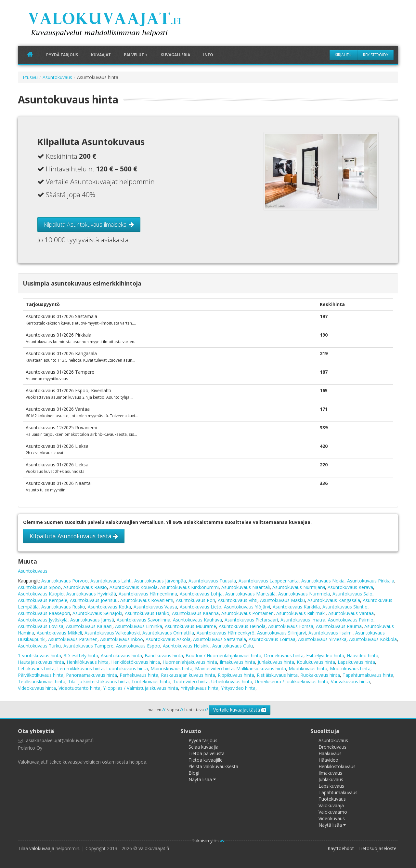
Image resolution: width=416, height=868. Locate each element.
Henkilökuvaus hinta (88, 662)
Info (208, 55)
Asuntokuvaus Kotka (109, 607)
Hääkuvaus (330, 753)
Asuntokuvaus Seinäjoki (97, 613)
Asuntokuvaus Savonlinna (143, 620)
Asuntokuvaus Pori (195, 600)
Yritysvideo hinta (238, 688)
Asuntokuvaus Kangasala (334, 600)
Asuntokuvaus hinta (121, 655)
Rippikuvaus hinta (236, 675)
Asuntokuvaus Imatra (303, 620)
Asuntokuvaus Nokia (323, 581)
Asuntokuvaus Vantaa (351, 613)
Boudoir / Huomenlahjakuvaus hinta (223, 655)
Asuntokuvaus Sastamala (220, 639)
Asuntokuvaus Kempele (43, 600)
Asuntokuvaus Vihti (238, 600)
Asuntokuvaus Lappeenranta (269, 581)
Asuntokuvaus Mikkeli (59, 633)
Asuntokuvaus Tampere (88, 646)
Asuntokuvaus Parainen (73, 639)
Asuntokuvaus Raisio (85, 587)
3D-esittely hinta (81, 655)
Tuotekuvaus (332, 799)
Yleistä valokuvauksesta (213, 766)
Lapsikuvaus (331, 786)
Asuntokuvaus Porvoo (65, 581)
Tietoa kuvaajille (206, 760)
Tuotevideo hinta (191, 681)
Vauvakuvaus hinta (350, 681)
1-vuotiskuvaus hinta (39, 655)
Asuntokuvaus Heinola (242, 626)
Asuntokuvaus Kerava (350, 587)
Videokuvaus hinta (37, 688)
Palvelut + (136, 55)
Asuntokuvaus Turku (39, 646)
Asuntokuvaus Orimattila (168, 633)
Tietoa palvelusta (207, 753)
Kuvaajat (101, 55)
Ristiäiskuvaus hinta (277, 675)
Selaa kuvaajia (203, 747)
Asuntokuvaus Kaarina (195, 613)
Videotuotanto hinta (79, 688)
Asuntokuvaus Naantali (246, 587)
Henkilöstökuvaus (337, 766)
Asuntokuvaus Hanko (147, 613)
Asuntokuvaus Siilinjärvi (281, 633)
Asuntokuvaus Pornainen (247, 613)
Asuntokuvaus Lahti (111, 581)
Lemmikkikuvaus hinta (80, 668)
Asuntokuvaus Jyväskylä (43, 620)
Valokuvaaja (331, 805)
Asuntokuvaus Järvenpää (160, 581)
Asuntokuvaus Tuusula (212, 581)
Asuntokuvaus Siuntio (345, 607)
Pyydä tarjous (62, 55)
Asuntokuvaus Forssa (291, 626)
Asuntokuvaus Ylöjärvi (247, 607)
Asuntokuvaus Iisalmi (331, 633)
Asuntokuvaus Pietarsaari (251, 620)
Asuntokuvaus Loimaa (272, 639)
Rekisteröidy (376, 55)
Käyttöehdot (341, 848)
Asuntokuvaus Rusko (63, 607)
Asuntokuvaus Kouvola (134, 587)
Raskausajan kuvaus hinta (188, 675)
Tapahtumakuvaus (338, 792)
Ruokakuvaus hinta (320, 675)
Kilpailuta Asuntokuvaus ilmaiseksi (89, 224)
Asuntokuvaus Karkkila (296, 607)
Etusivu (30, 77)
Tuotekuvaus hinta (151, 681)
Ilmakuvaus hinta (237, 662)
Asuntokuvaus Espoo (138, 646)
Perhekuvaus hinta (139, 675)
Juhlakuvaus (331, 779)
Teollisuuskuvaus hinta (42, 681)
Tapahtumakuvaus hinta (368, 675)
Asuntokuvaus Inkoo (122, 639)
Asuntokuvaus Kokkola (373, 639)
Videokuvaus (332, 818)
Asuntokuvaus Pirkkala (371, 581)
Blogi (194, 773)
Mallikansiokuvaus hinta (261, 668)
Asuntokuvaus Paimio (351, 620)
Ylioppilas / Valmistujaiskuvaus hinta (141, 688)
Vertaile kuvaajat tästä (240, 710)
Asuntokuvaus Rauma (339, 626)
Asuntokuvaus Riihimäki (301, 613)
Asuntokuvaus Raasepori (44, 613)
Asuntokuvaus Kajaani (89, 626)
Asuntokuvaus (57, 77)
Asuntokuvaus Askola (168, 639)
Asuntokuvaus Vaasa (155, 607)
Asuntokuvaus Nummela (304, 594)
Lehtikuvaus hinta (36, 668)
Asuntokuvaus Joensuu (94, 600)
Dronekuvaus (332, 747)
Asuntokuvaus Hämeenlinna (148, 594)
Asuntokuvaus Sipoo (39, 587)
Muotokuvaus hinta (350, 668)
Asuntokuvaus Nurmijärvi (299, 587)
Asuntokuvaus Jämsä (92, 620)
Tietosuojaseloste (377, 848)
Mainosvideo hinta (214, 668)
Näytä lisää (202, 779)
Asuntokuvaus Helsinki (186, 646)
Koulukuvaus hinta (316, 662)
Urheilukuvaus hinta (232, 681)
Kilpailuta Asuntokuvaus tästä (74, 536)
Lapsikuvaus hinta (356, 662)
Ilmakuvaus (330, 773)
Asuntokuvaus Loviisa (41, 626)
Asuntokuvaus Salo (352, 594)
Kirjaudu (344, 55)
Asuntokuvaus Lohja (201, 594)
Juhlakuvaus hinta (276, 662)
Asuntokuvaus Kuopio (41, 594)
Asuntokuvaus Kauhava (197, 620)
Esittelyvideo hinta (325, 655)
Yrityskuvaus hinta (200, 688)
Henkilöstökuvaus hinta (136, 662)
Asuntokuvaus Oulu (233, 646)
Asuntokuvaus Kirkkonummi (189, 587)
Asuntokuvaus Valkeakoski (112, 633)
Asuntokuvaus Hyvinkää (91, 594)
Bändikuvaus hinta (164, 655)
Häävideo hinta (363, 655)
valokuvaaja (42, 848)
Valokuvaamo (333, 812)
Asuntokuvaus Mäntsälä (250, 594)
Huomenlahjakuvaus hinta (190, 662)
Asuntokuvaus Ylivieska (322, 639)
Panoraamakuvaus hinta (91, 675)
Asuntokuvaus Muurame (190, 626)
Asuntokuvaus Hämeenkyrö (226, 633)
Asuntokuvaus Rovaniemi (147, 600)
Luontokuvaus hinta (127, 668)
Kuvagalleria (175, 55)
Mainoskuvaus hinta (171, 668)
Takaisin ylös (208, 841)
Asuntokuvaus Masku (282, 600)
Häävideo (328, 760)
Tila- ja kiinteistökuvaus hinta (98, 681)
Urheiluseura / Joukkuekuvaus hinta (292, 681)
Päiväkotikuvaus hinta (41, 675)
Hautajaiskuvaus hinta (41, 662)
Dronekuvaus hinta (284, 655)
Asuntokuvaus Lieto (201, 607)
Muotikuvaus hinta (308, 668)
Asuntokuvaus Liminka (139, 626)
